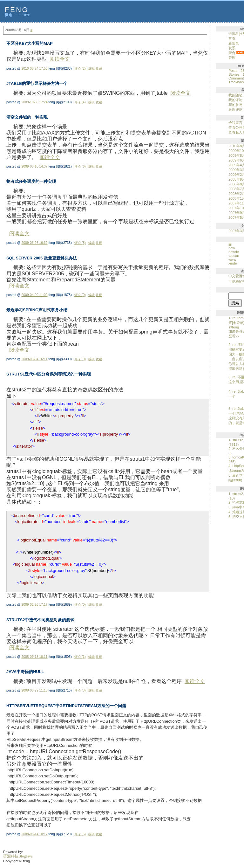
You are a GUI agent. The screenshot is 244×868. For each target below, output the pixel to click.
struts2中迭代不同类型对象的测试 (40, 620)
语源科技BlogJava (18, 856)
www (232, 259)
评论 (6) (80, 166)
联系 (232, 48)
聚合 (232, 53)
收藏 (99, 69)
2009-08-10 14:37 (35, 166)
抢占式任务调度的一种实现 (31, 181)
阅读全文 (60, 59)
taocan (234, 256)
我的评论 (235, 100)
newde (234, 252)
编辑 (91, 69)
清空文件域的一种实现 (27, 117)
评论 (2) (80, 69)
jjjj (230, 244)
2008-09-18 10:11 (35, 657)
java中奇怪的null (25, 672)
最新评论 (235, 109)
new (232, 248)
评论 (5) (80, 834)
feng (17, 10)
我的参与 (235, 105)
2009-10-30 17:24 (35, 102)
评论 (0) (80, 295)
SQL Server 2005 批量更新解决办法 (42, 258)
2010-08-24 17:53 (35, 69)
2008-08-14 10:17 (35, 834)
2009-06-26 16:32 (35, 243)
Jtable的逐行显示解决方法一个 (37, 83)
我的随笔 (235, 95)
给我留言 (235, 123)
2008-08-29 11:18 (35, 690)
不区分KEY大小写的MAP (30, 43)
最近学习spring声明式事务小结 (37, 310)
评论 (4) (80, 102)
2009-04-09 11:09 (35, 295)
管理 (232, 58)
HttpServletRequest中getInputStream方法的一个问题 (66, 706)
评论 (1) (80, 657)
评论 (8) (80, 243)
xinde (233, 263)
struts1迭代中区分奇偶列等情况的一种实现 (49, 374)
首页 (232, 38)
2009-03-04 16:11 (35, 359)
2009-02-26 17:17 (35, 605)
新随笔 (234, 43)
